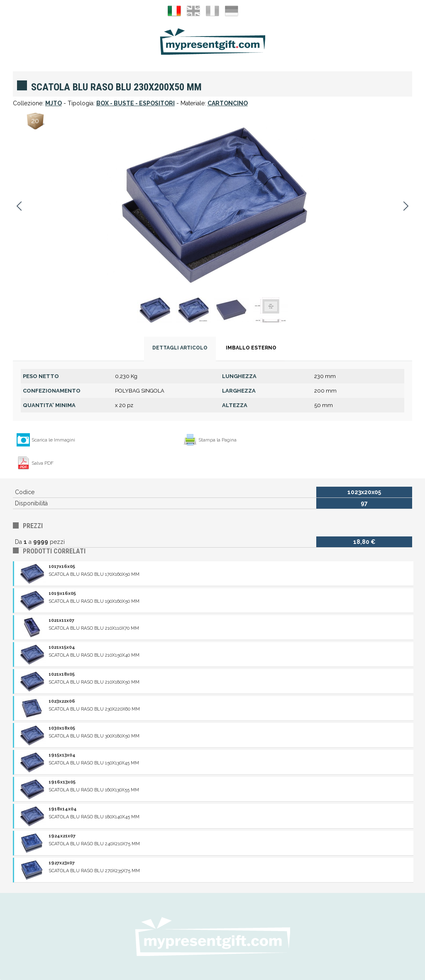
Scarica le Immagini (53, 440)
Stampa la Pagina (217, 440)
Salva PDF (43, 463)
